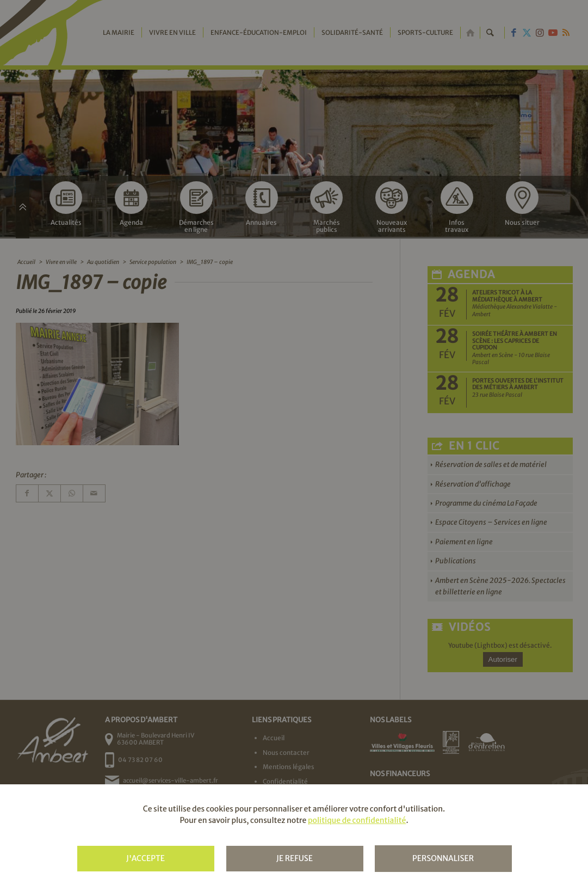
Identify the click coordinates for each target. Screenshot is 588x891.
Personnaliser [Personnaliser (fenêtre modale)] (443, 858)
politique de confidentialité (357, 820)
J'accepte (146, 858)
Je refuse (295, 858)
